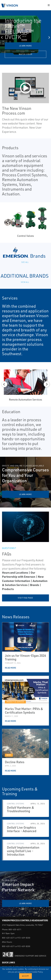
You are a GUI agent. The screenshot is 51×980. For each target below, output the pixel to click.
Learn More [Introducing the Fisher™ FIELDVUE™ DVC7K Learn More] (26, 46)
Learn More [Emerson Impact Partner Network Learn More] (26, 903)
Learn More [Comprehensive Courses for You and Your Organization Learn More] (26, 494)
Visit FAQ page (25, 598)
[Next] (49, 37)
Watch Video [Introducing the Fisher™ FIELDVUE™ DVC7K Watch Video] (26, 54)
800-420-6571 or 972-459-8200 (16, 938)
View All (26, 282)
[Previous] (2, 37)
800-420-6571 (15, 929)
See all (26, 262)
